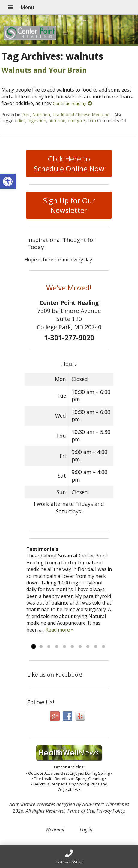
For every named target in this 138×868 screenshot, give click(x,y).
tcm (92, 120)
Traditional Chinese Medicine (81, 114)
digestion (37, 120)
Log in (86, 830)
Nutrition (41, 114)
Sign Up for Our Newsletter (69, 205)
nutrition (57, 120)
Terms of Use (81, 811)
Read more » (60, 630)
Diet (26, 114)
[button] (8, 182)
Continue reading (72, 103)
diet (21, 120)
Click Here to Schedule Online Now (69, 164)
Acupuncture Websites (32, 804)
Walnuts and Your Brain (44, 70)
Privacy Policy (111, 811)
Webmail (55, 830)
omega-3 (77, 120)
